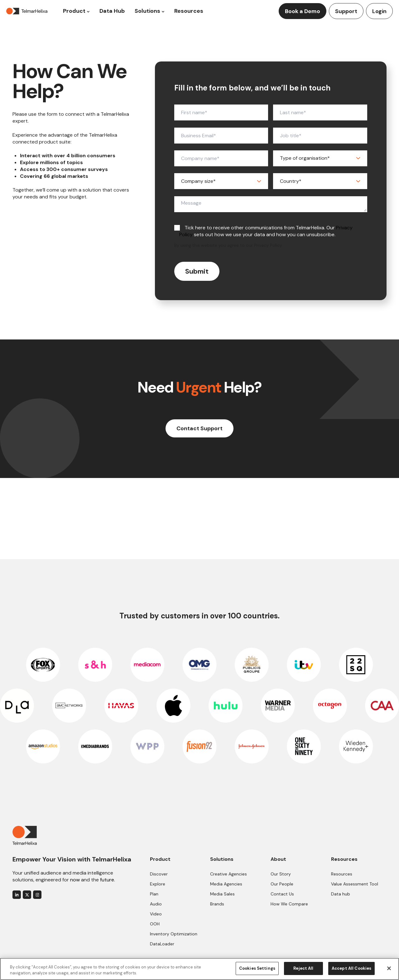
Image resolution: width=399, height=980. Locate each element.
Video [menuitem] (156, 914)
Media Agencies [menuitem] (226, 884)
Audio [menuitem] (156, 904)
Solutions (147, 11)
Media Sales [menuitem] (222, 894)
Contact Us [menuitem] (282, 894)
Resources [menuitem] (342, 874)
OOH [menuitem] (155, 924)
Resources (189, 11)
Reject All (303, 968)
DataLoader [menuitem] (162, 944)
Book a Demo (303, 11)
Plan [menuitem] (154, 894)
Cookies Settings (257, 968)
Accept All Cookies (351, 968)
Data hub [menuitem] (341, 894)
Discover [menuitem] (159, 874)
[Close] (389, 968)
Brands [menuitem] (217, 904)
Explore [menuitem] (158, 884)
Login (379, 11)
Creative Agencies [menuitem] (228, 874)
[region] (199, 969)
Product (74, 11)
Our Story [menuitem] (281, 874)
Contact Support (199, 428)
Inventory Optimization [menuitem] (174, 934)
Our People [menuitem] (282, 884)
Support (346, 11)
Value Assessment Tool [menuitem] (355, 884)
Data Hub (112, 11)
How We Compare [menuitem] (289, 904)
